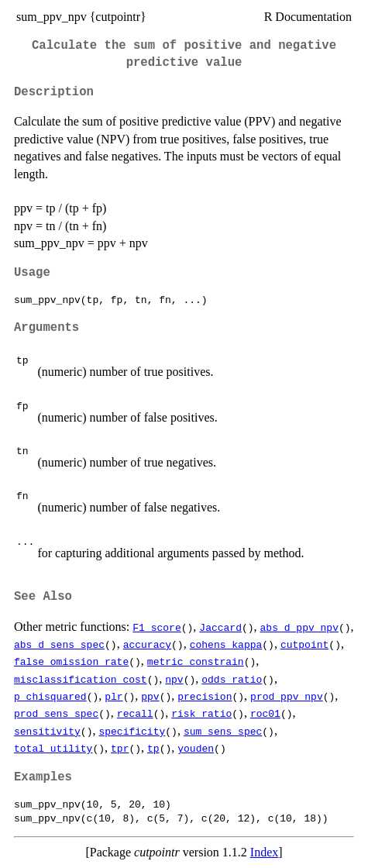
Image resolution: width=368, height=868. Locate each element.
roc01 (265, 713)
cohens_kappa (226, 644)
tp (153, 748)
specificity (132, 731)
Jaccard (220, 627)
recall (135, 713)
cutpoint (304, 644)
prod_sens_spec (56, 713)
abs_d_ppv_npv (299, 627)
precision (205, 696)
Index (264, 852)
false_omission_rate (71, 661)
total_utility (53, 748)
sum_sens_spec (223, 731)
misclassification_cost (81, 679)
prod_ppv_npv (287, 696)
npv (174, 679)
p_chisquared (50, 696)
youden (196, 748)
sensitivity (47, 731)
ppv (150, 696)
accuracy (147, 644)
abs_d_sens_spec (59, 644)
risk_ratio (201, 713)
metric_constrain (196, 661)
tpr (120, 748)
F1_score (156, 627)
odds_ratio (232, 679)
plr (113, 696)
